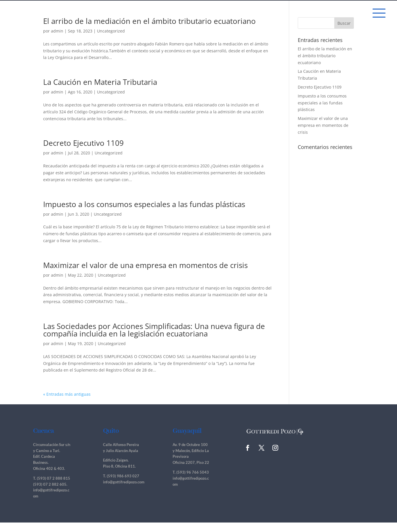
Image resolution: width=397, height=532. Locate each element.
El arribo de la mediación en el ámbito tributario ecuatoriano (149, 21)
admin (57, 31)
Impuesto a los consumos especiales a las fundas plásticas (144, 204)
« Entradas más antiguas (67, 394)
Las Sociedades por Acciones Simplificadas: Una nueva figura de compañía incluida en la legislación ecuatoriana (154, 330)
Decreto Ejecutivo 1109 (83, 143)
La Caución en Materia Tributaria (100, 82)
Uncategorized (111, 31)
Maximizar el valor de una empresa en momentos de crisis (145, 265)
